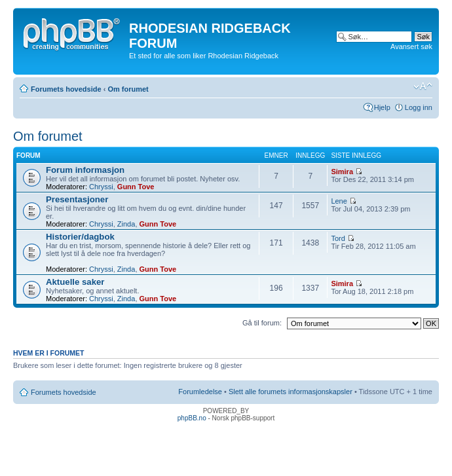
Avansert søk (411, 46)
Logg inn (419, 107)
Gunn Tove (136, 187)
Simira (342, 172)
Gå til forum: (262, 323)
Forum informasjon (85, 170)
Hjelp (382, 107)
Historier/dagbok (80, 237)
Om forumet (128, 89)
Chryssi (101, 187)
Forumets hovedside (66, 89)
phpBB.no (192, 418)
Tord (338, 238)
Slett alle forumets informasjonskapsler (291, 392)
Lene (339, 201)
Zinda (126, 224)
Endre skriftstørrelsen (423, 86)
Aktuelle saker (75, 282)
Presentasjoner (77, 199)
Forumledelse (200, 392)
